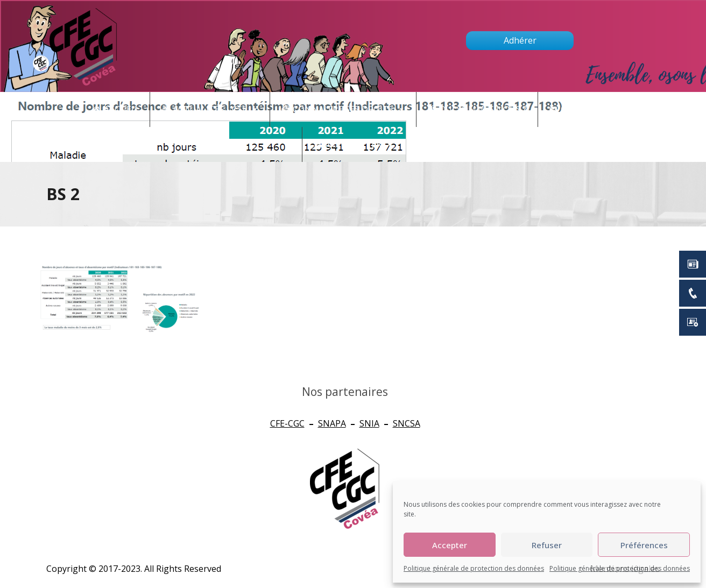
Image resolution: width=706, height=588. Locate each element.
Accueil (121, 109)
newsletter (359, 144)
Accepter (450, 545)
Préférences (644, 545)
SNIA (369, 423)
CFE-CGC (287, 423)
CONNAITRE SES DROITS (349, 109)
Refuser (547, 545)
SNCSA (407, 423)
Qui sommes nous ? (483, 109)
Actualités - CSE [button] (216, 109)
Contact (587, 109)
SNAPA (332, 423)
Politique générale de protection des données (474, 568)
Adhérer (520, 40)
